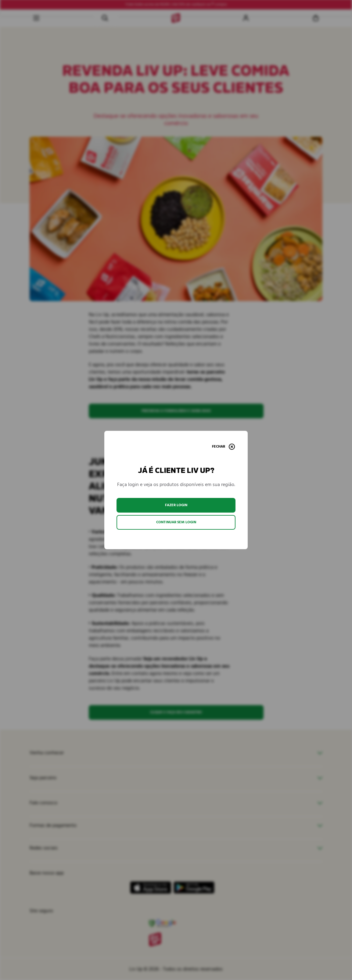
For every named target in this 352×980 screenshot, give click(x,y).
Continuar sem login (176, 522)
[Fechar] (223, 447)
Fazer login (176, 505)
